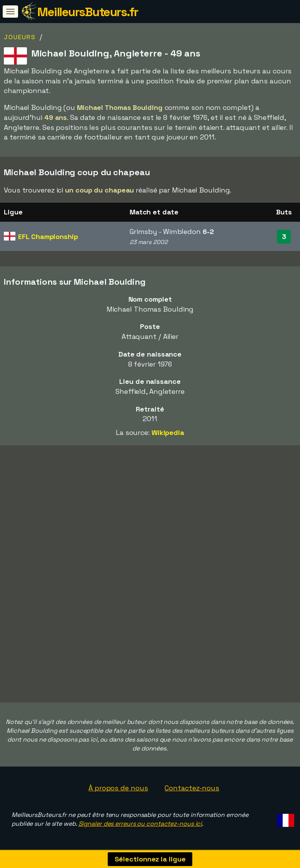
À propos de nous (118, 788)
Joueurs (20, 37)
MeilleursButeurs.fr (88, 12)
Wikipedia (168, 432)
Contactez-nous (192, 788)
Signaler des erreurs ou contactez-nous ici (140, 824)
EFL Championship (48, 237)
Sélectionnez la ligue (150, 859)
